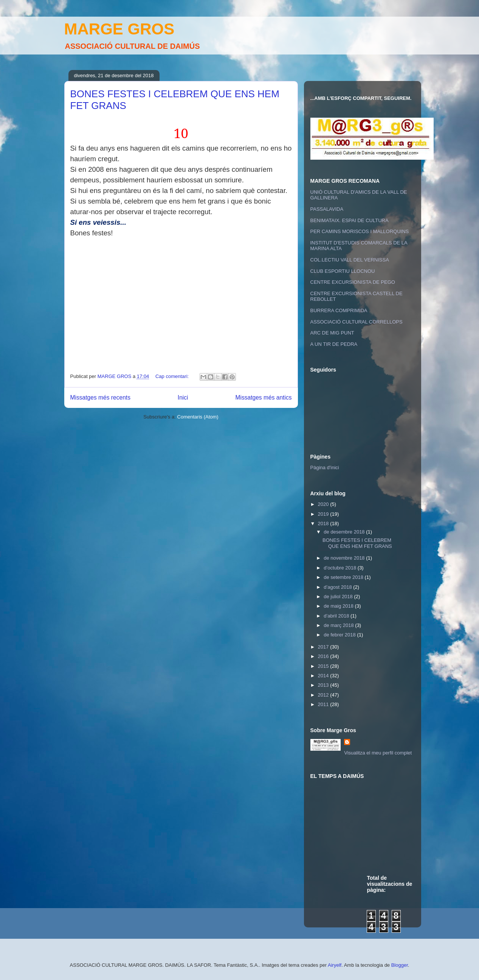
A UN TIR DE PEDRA (334, 344)
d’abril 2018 (337, 616)
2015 (324, 666)
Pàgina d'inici (325, 467)
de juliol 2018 (339, 597)
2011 (324, 704)
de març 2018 (339, 625)
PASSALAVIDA (327, 209)
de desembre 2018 (345, 532)
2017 (324, 647)
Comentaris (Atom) (198, 417)
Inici (183, 397)
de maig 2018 (339, 606)
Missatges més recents (100, 397)
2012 (324, 695)
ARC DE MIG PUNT (332, 333)
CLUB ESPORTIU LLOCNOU (343, 271)
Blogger (400, 965)
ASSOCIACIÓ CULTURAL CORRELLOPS (357, 322)
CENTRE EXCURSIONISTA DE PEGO (353, 282)
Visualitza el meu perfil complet (378, 753)
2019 (324, 514)
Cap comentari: (173, 376)
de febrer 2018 (340, 635)
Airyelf (335, 965)
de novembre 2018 (345, 558)
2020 (324, 504)
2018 (324, 523)
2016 (324, 656)
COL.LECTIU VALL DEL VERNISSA (350, 260)
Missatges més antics (263, 397)
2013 (324, 685)
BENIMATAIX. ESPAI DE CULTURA (350, 220)
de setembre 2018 (344, 577)
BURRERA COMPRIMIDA (339, 310)
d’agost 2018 (338, 587)
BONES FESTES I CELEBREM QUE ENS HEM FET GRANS (357, 543)
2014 (324, 676)
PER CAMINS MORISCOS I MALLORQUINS (360, 231)
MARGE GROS (119, 29)
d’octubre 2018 (341, 568)
